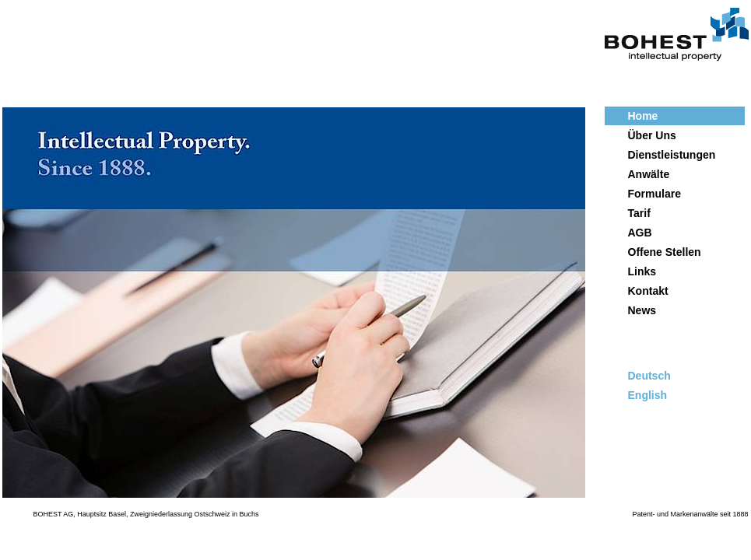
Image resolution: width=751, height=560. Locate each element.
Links (642, 271)
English (648, 395)
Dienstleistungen (672, 155)
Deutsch (649, 376)
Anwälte (649, 174)
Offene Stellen (665, 252)
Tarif (639, 213)
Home (643, 116)
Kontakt (648, 291)
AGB (640, 233)
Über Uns (652, 135)
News (642, 310)
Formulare (654, 194)
